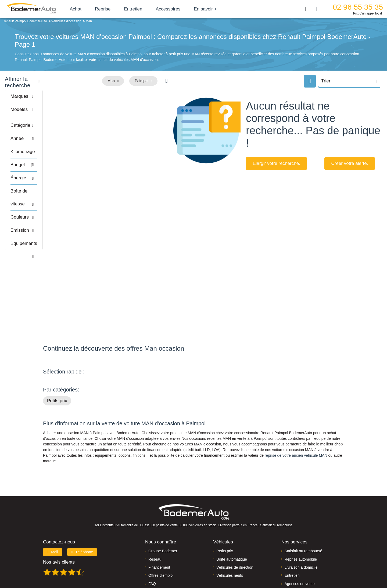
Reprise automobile (301, 525)
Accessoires (181, 9)
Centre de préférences (198, 566)
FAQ (152, 550)
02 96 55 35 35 (358, 7)
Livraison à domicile (301, 533)
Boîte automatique (232, 525)
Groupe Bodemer (163, 517)
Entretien (146, 9)
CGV (311, 566)
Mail (53, 518)
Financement (159, 533)
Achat (88, 9)
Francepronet (97, 566)
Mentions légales (231, 566)
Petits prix (57, 367)
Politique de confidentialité (284, 566)
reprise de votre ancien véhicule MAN (296, 421)
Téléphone (82, 518)
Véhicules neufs (230, 541)
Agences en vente (300, 550)
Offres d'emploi (161, 541)
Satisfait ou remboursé (303, 517)
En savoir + (218, 9)
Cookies (254, 566)
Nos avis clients (59, 528)
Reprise (115, 9)
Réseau (155, 525)
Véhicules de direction (235, 533)
